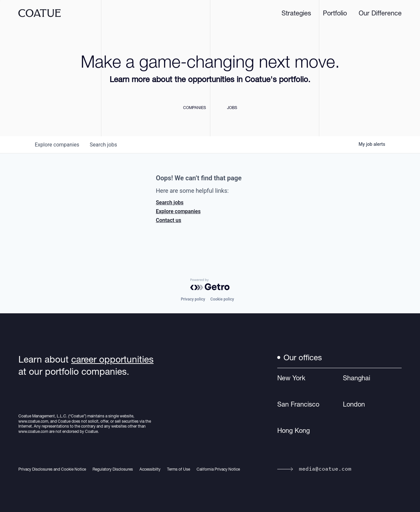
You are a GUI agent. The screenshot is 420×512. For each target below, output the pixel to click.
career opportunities (112, 359)
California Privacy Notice (218, 469)
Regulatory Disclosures (113, 469)
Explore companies (178, 211)
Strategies (296, 13)
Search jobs (170, 202)
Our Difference (380, 13)
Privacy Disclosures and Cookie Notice (52, 469)
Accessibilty (150, 469)
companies (57, 145)
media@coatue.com (314, 469)
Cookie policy (222, 299)
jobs (103, 145)
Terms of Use (178, 469)
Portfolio (335, 13)
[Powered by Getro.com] (210, 284)
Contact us (168, 220)
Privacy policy (193, 299)
